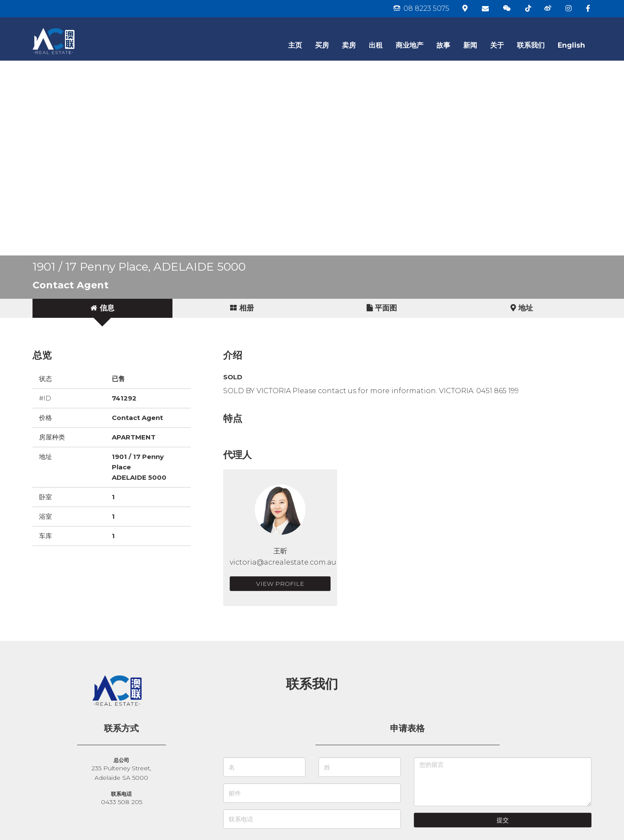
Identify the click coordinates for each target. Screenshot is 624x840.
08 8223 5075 (421, 8)
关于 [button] (497, 45)
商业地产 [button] (409, 45)
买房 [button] (322, 45)
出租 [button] (376, 45)
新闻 (470, 45)
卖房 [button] (349, 45)
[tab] (102, 308)
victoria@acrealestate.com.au (283, 562)
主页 (295, 45)
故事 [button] (443, 45)
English (571, 45)
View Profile (280, 584)
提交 (503, 820)
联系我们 (531, 45)
